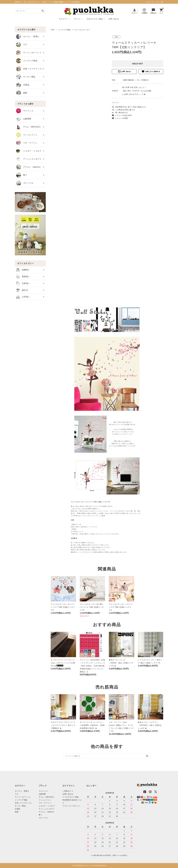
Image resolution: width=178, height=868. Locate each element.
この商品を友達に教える (123, 110)
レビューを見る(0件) (122, 115)
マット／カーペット (29, 53)
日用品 (23, 85)
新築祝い (23, 277)
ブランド (77, 19)
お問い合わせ (114, 19)
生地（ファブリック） (30, 69)
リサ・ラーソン (27, 143)
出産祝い (23, 283)
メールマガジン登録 (71, 797)
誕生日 (22, 290)
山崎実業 (24, 119)
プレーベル (25, 183)
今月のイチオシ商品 (95, 19)
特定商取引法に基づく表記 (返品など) (129, 107)
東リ (22, 175)
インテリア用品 (27, 61)
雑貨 (22, 93)
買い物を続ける (120, 113)
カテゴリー (63, 19)
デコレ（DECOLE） (29, 127)
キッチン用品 (26, 77)
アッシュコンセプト (29, 159)
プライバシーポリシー (71, 806)
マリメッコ (25, 111)
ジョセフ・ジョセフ (29, 151)
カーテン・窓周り (28, 37)
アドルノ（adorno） (29, 167)
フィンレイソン (27, 135)
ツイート (115, 103)
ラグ (22, 45)
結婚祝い (23, 270)
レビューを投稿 (120, 118)
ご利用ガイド (68, 791)
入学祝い (23, 297)
